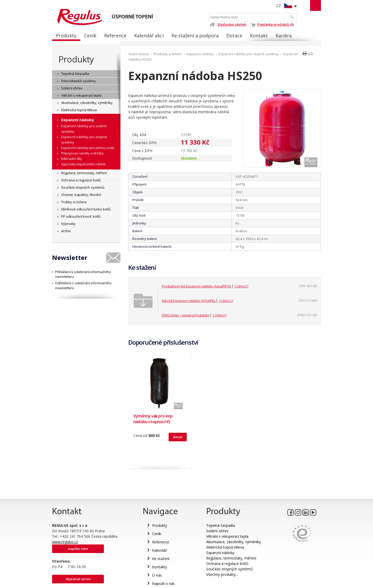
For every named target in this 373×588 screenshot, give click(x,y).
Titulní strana (138, 54)
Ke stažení (161, 559)
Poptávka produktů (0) (272, 24)
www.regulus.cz (65, 542)
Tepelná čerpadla (221, 525)
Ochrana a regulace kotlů (227, 564)
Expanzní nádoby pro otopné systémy (249, 54)
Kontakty (160, 567)
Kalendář (160, 550)
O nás (157, 575)
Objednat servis (78, 579)
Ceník (157, 534)
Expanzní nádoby (200, 54)
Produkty (76, 59)
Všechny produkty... (222, 574)
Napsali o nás (163, 583)
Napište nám (78, 549)
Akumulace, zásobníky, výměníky (234, 542)
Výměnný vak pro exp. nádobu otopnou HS (153, 419)
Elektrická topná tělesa (225, 547)
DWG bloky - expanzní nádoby (186, 315)
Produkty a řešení (167, 54)
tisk (310, 53)
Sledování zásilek (228, 24)
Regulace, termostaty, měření (231, 558)
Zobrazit (241, 286)
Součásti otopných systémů (229, 569)
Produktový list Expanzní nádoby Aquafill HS (197, 286)
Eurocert (302, 533)
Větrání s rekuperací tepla (227, 536)
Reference (161, 542)
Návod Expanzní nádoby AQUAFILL (189, 301)
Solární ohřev (217, 531)
